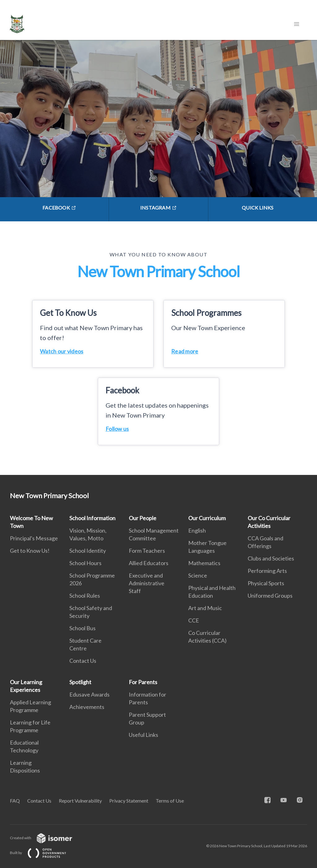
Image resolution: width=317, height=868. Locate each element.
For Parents (143, 682)
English (197, 530)
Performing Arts (267, 571)
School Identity (88, 551)
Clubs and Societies (271, 558)
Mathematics (204, 563)
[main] (158, 257)
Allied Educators (149, 563)
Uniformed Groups (270, 596)
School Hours (85, 563)
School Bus (83, 628)
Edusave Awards (89, 694)
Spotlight (80, 682)
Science (198, 575)
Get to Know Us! (30, 551)
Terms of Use (170, 801)
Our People (143, 518)
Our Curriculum (207, 518)
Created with (46, 838)
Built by (43, 853)
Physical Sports (266, 583)
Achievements (87, 707)
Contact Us (83, 661)
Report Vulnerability (80, 801)
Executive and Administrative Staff (147, 583)
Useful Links (143, 735)
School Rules (85, 596)
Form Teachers (147, 551)
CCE (194, 620)
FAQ (15, 801)
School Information (92, 518)
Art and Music (205, 608)
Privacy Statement (129, 801)
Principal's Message (34, 538)
